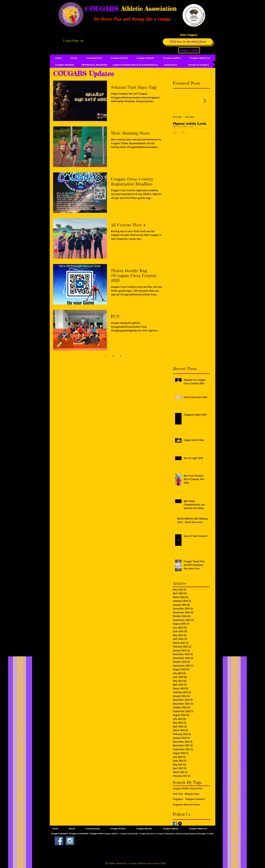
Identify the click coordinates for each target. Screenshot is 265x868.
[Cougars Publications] (166, 834)
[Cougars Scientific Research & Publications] (134, 65)
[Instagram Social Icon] (70, 841)
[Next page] (120, 356)
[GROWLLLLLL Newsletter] (95, 65)
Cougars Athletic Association (188, 788)
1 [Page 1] (106, 356)
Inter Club (178, 794)
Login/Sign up (73, 40)
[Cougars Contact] (189, 50)
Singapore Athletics (195, 799)
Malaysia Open (192, 794)
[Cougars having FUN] (128, 834)
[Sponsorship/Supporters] (188, 834)
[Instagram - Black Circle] (180, 824)
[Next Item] (205, 101)
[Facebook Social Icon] (59, 841)
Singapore (178, 799)
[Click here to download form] (188, 42)
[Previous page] (99, 356)
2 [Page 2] (113, 356)
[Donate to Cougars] (198, 65)
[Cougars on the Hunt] (79, 834)
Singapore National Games (186, 804)
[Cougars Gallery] (111, 834)
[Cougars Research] (147, 834)
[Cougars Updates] (65, 65)
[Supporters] (170, 65)
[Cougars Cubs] (96, 834)
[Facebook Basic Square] (175, 824)
